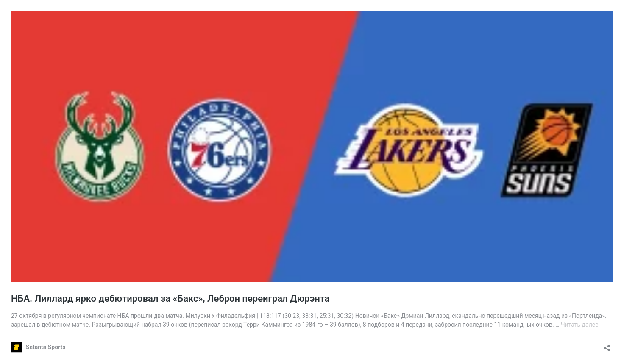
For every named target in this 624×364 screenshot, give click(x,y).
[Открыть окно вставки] (607, 345)
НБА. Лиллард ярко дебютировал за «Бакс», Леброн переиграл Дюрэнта (170, 299)
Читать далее (580, 325)
